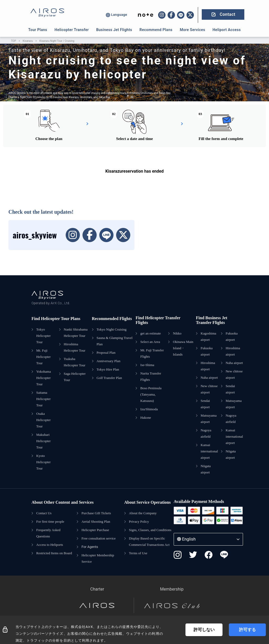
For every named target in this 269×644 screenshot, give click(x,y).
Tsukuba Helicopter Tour (75, 362)
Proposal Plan (106, 353)
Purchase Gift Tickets (96, 513)
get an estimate (151, 333)
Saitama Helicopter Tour (43, 399)
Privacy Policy (139, 521)
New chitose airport (209, 389)
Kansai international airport (209, 451)
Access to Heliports (50, 545)
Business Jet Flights (114, 30)
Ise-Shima (147, 365)
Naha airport (209, 378)
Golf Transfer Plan (109, 378)
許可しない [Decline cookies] (204, 630)
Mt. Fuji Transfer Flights (152, 353)
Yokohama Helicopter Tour (44, 378)
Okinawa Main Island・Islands (183, 348)
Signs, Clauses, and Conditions (150, 530)
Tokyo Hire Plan (108, 369)
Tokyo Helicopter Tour (43, 336)
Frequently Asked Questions (48, 533)
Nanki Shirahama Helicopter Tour (76, 333)
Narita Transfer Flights (151, 376)
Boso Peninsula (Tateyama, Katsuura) (151, 394)
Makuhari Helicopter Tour (43, 441)
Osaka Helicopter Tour (43, 420)
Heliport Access (227, 30)
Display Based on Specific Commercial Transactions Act (149, 541)
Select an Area (150, 342)
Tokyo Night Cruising (112, 329)
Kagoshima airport (208, 336)
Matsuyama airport (209, 419)
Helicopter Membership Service (98, 558)
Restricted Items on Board (54, 553)
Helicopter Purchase (95, 530)
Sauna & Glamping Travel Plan (115, 341)
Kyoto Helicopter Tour (43, 462)
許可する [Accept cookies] (247, 630)
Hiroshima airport (208, 366)
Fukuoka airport (207, 351)
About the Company (143, 513)
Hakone (146, 418)
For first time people (50, 521)
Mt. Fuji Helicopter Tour (43, 357)
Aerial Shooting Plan (96, 521)
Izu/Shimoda (149, 409)
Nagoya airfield (206, 433)
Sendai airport (205, 404)
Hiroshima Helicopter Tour (75, 347)
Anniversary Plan (109, 361)
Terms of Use (138, 553)
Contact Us (44, 513)
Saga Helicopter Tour (75, 377)
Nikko (177, 333)
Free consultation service (99, 538)
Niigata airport (206, 469)
